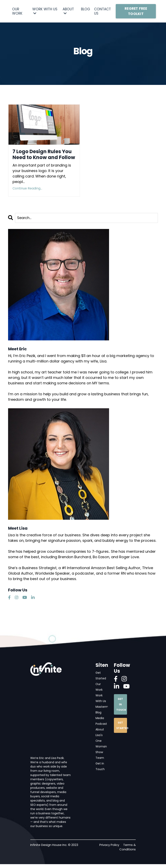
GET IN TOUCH (121, 704)
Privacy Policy (109, 849)
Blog (100, 714)
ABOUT (68, 11)
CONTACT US (102, 11)
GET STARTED (122, 725)
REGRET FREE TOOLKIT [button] (136, 11)
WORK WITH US (45, 11)
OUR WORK (17, 11)
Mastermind (105, 708)
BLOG (86, 9)
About (101, 732)
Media (101, 720)
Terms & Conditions (128, 851)
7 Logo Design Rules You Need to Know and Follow (44, 155)
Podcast (103, 726)
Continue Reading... (27, 188)
